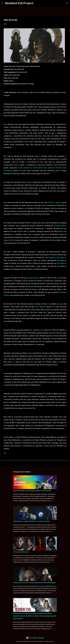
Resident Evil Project (19, 3)
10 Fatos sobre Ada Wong (21, 552)
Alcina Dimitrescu (25, 168)
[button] (5, 24)
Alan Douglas (50, 258)
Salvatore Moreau (54, 168)
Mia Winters (61, 258)
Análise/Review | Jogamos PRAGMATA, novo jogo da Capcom (31, 521)
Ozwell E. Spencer (55, 202)
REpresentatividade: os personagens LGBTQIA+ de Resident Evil (32, 491)
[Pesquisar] (67, 3)
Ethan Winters (33, 278)
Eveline (11, 240)
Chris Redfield (40, 307)
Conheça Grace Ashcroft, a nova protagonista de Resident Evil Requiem (34, 583)
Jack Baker (61, 263)
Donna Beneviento (40, 168)
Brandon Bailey (60, 226)
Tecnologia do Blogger (35, 638)
